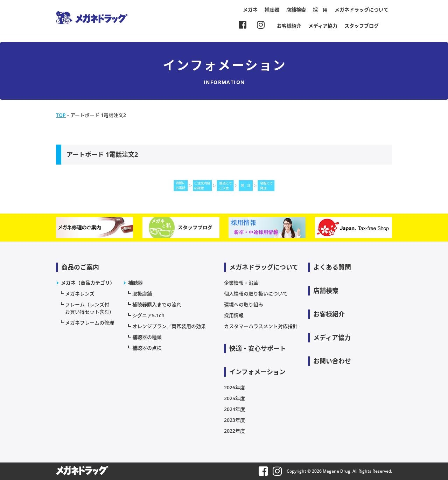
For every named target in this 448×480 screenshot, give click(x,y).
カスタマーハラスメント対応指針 (261, 326)
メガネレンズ (80, 294)
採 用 (320, 10)
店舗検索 (296, 10)
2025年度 (234, 398)
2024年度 (234, 409)
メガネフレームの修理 (90, 323)
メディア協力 (323, 26)
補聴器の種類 (147, 337)
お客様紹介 (289, 26)
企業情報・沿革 (241, 283)
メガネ (250, 10)
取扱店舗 (142, 294)
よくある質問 (332, 267)
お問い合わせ (332, 361)
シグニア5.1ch (148, 315)
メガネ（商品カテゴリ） (88, 283)
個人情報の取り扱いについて (256, 294)
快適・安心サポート (258, 348)
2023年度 (234, 420)
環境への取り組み (244, 304)
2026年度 (234, 387)
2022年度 (234, 431)
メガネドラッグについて (362, 10)
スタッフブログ (362, 26)
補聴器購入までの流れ (157, 304)
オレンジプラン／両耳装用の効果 (169, 326)
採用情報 (234, 315)
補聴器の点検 (147, 348)
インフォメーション (257, 372)
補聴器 (272, 10)
